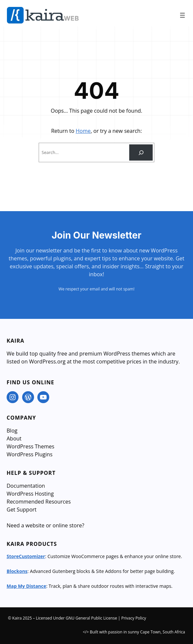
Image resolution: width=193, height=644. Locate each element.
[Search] (141, 152)
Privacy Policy (134, 618)
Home (83, 131)
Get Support (22, 510)
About (14, 438)
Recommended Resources (39, 502)
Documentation (26, 486)
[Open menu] (182, 15)
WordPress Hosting (30, 494)
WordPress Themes (30, 446)
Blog (12, 431)
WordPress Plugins (30, 454)
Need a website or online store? (45, 525)
